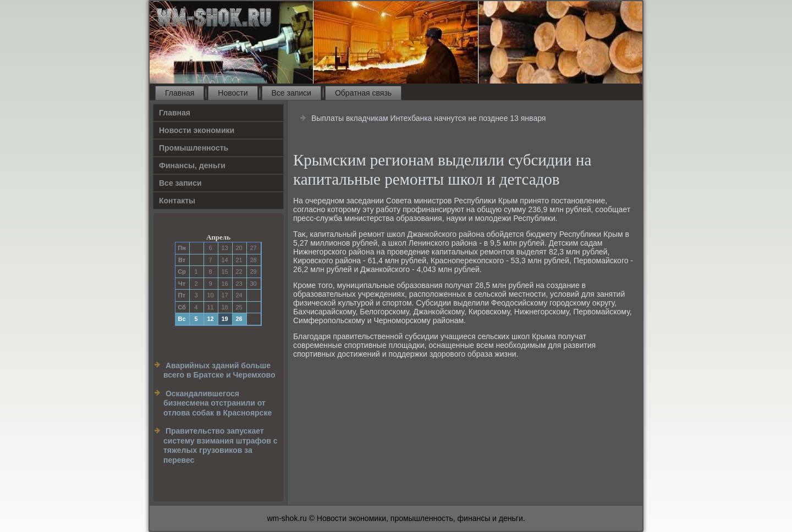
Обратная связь (363, 93)
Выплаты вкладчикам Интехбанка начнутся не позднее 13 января (428, 118)
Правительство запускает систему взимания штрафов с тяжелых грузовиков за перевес (221, 445)
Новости (233, 93)
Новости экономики (197, 130)
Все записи (291, 93)
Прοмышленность (194, 148)
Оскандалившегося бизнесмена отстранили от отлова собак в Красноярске (218, 403)
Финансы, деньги (192, 165)
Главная (180, 93)
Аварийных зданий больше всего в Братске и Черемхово (219, 370)
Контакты (177, 201)
